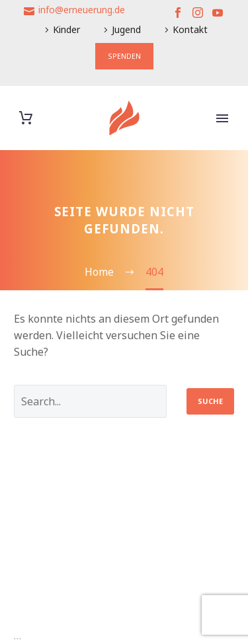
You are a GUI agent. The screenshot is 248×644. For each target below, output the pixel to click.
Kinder (66, 29)
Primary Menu (222, 118)
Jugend (126, 29)
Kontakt (190, 29)
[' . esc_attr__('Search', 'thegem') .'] (90, 401)
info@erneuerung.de (82, 10)
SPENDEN (124, 56)
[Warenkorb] (26, 118)
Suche (210, 401)
